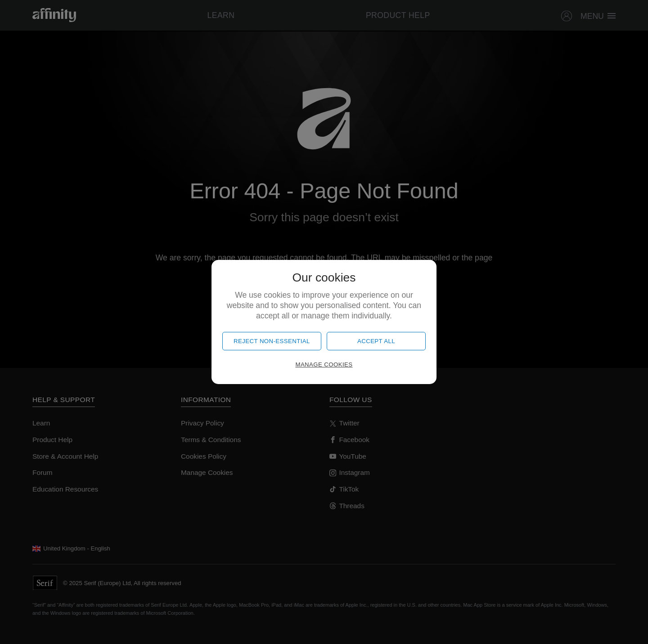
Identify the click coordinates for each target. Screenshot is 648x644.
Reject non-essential (272, 341)
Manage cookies (324, 364)
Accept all (376, 341)
